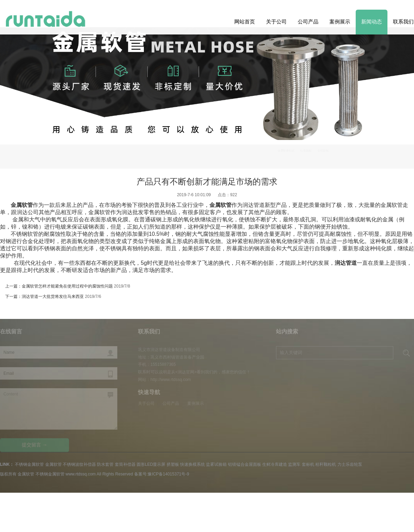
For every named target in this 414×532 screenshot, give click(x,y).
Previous (397, 122)
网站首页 (245, 22)
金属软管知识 (286, 150)
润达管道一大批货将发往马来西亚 (53, 297)
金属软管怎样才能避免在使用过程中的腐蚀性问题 (67, 286)
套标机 (308, 464)
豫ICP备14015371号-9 (168, 474)
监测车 (294, 464)
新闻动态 (372, 22)
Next (17, 122)
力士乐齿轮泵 (350, 464)
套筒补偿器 (125, 464)
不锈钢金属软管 (29, 464)
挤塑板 (173, 464)
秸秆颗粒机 (326, 464)
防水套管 (105, 464)
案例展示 (340, 22)
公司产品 (308, 22)
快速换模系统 (193, 464)
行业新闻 (306, 150)
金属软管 (53, 464)
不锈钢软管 (24, 234)
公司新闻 (323, 150)
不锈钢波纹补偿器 (79, 464)
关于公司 (276, 22)
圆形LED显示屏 (151, 464)
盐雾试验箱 (216, 464)
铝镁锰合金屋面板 (245, 464)
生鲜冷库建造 (275, 464)
